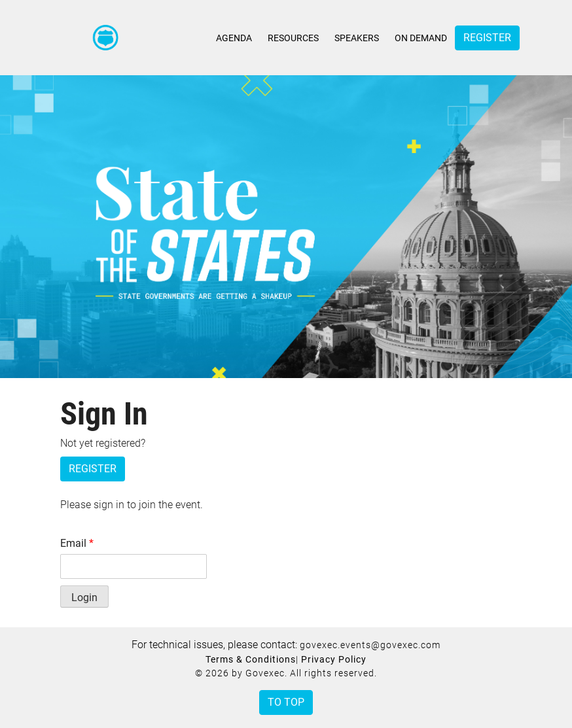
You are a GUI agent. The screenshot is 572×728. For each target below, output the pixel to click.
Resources (293, 38)
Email (77, 543)
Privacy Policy (334, 659)
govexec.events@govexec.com (370, 645)
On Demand (421, 38)
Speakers (357, 38)
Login (84, 598)
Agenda (234, 38)
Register (487, 38)
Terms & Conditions (251, 659)
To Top (286, 702)
